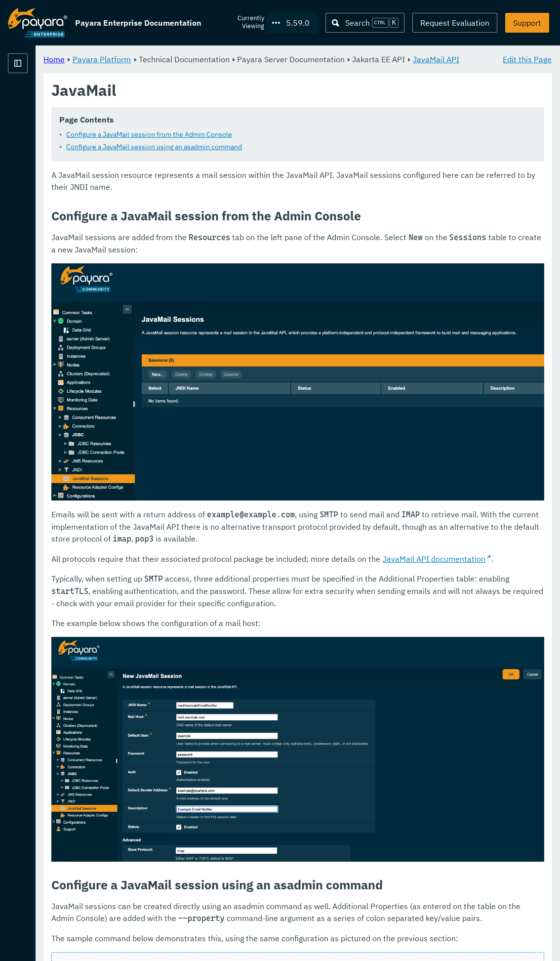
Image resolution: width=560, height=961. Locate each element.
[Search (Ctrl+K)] (365, 23)
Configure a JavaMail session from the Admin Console (272, 147)
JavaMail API (250, 71)
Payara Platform (38, 99)
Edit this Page (527, 59)
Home (177, 59)
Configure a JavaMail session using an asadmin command (277, 159)
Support (527, 23)
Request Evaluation (455, 23)
